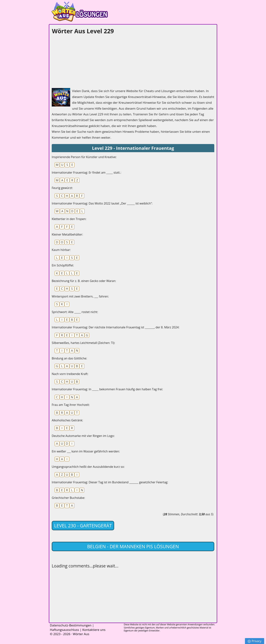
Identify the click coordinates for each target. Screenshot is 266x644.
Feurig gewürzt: (62, 188)
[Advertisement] (79, 60)
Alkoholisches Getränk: (67, 420)
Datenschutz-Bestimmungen (71, 625)
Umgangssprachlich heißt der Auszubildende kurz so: (88, 467)
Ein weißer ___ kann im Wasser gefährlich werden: (86, 451)
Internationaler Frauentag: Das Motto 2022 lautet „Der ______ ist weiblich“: (102, 203)
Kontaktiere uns (94, 630)
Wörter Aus (81, 634)
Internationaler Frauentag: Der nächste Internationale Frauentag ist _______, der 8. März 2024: (116, 327)
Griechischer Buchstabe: (68, 498)
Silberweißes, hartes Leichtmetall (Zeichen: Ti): (83, 343)
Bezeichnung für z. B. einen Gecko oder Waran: (84, 281)
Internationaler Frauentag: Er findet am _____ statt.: (86, 173)
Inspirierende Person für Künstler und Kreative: (84, 157)
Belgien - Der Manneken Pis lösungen (133, 546)
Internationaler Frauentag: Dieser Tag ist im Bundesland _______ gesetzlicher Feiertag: (110, 482)
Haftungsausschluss (64, 630)
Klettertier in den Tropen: (69, 219)
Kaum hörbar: (61, 250)
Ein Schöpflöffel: (63, 265)
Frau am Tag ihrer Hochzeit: (71, 405)
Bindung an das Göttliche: (69, 358)
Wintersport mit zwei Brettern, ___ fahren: (80, 296)
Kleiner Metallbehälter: (67, 234)
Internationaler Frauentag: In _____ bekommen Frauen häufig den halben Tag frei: (107, 389)
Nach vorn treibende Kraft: (70, 374)
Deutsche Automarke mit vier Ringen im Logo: (83, 436)
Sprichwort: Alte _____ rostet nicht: (75, 312)
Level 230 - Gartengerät (83, 525)
